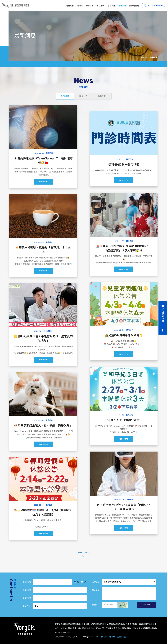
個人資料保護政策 (108, 637)
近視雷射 (70, 6)
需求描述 (96, 590)
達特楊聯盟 (122, 637)
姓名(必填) (27, 582)
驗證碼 (95, 605)
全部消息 (65, 96)
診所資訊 (111, 6)
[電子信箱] (60, 598)
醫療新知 (102, 96)
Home (146, 57)
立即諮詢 (147, 605)
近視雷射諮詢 (163, 315)
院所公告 (83, 96)
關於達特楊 (134, 6)
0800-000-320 (153, 5)
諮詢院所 (96, 582)
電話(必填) (27, 590)
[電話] (60, 590)
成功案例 (101, 6)
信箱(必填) (27, 598)
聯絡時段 (26, 606)
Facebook (163, 330)
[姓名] (52, 582)
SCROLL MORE (83, 553)
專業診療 (90, 6)
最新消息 (15, 5)
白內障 (80, 6)
